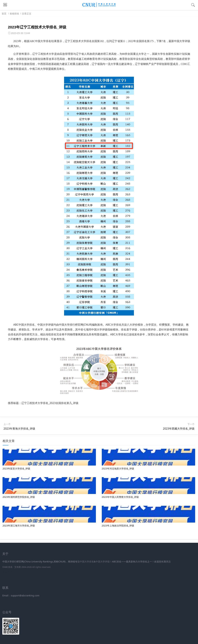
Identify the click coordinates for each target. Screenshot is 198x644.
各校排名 (14, 14)
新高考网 (7, 571)
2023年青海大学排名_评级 (19, 429)
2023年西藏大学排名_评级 (179, 429)
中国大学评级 (103, 562)
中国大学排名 (87, 562)
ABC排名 (8, 567)
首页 (4, 14)
